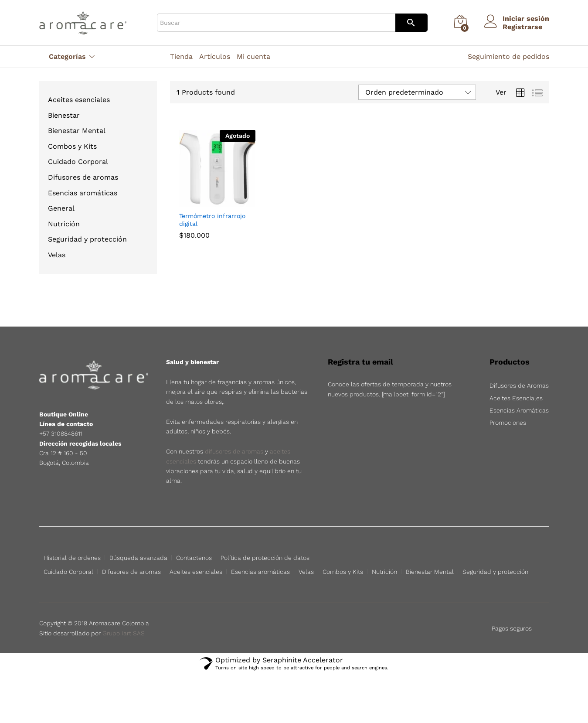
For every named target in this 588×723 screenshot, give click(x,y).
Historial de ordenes (72, 558)
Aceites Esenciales (516, 398)
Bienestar (64, 115)
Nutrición (64, 224)
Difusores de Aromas (519, 385)
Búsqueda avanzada (138, 558)
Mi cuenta (253, 57)
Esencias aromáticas (83, 193)
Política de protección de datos (265, 558)
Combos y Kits (72, 146)
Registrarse (522, 27)
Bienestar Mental (77, 131)
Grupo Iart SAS (124, 633)
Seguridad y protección (87, 239)
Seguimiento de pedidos (508, 56)
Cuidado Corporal (78, 162)
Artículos (215, 57)
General (61, 208)
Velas (57, 255)
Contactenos (194, 558)
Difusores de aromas (83, 177)
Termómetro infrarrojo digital (212, 220)
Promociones (508, 423)
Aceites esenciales (79, 100)
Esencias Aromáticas (519, 410)
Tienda (181, 57)
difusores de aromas (234, 451)
